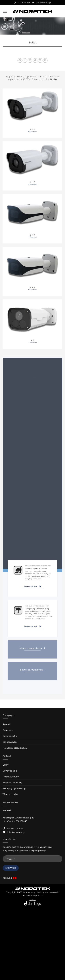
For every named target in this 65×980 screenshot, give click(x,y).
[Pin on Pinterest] (45, 60)
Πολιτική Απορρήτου (32, 895)
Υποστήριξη (10, 736)
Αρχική (7, 724)
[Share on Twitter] (35, 60)
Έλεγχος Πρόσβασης (14, 788)
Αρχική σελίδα (14, 76)
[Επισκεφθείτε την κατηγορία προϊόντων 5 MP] (32, 219)
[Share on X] (30, 60)
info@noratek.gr (42, 3)
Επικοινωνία (10, 742)
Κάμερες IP (40, 79)
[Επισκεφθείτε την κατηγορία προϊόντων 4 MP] (32, 166)
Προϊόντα (31, 76)
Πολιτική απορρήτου (15, 748)
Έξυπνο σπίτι (10, 794)
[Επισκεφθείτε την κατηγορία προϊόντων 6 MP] (32, 271)
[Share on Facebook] (25, 60)
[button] (5, 11)
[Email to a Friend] (40, 60)
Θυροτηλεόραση (12, 782)
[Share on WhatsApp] (20, 60)
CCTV (6, 765)
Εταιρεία (8, 730)
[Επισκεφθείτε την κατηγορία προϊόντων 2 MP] (32, 113)
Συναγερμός (10, 771)
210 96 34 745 (22, 3)
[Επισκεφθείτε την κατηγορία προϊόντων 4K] (32, 324)
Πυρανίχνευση (11, 777)
